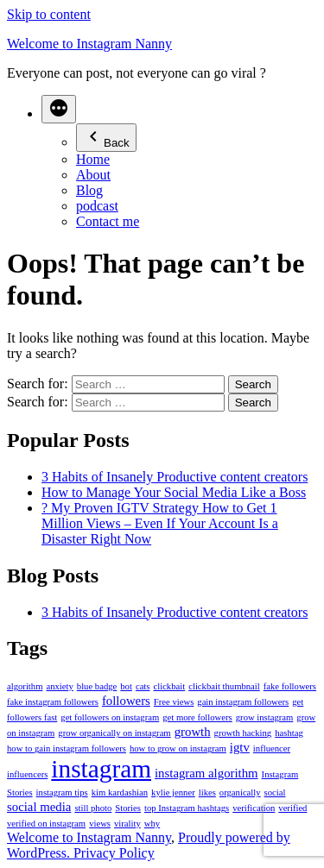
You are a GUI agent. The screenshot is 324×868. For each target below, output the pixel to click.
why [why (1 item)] (152, 824)
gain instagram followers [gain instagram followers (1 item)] (243, 702)
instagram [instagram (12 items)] (101, 769)
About (93, 175)
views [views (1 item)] (100, 824)
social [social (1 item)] (275, 793)
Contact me (108, 221)
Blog (89, 190)
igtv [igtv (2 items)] (240, 747)
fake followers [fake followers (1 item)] (290, 686)
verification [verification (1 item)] (254, 808)
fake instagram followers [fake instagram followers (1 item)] (53, 702)
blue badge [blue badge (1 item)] (97, 686)
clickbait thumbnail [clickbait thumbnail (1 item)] (224, 686)
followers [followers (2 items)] (126, 701)
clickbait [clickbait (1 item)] (169, 686)
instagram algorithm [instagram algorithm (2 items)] (206, 773)
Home (93, 159)
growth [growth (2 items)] (193, 732)
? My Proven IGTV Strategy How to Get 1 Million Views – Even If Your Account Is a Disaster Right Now (160, 523)
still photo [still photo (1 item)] (93, 808)
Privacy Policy (114, 853)
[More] (59, 109)
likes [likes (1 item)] (207, 793)
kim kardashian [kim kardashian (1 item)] (120, 793)
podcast (97, 206)
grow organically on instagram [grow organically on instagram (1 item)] (114, 733)
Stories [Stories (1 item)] (128, 808)
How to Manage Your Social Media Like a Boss (174, 492)
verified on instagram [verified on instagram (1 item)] (46, 824)
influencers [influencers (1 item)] (27, 774)
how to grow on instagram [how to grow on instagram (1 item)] (178, 748)
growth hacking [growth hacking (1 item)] (243, 733)
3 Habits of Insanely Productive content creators (175, 477)
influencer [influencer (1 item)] (272, 748)
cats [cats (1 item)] (143, 686)
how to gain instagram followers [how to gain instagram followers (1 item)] (67, 748)
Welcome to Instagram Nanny (89, 44)
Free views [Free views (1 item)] (174, 702)
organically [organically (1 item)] (240, 793)
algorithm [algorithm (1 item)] (25, 686)
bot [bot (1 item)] (126, 686)
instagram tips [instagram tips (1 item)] (62, 793)
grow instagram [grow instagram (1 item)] (265, 717)
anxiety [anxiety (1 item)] (59, 686)
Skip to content (49, 14)
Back (106, 138)
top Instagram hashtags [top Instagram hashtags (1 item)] (187, 808)
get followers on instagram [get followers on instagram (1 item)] (110, 717)
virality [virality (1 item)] (127, 824)
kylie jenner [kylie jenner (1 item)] (173, 793)
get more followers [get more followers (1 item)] (197, 717)
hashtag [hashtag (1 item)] (289, 733)
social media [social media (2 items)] (39, 807)
